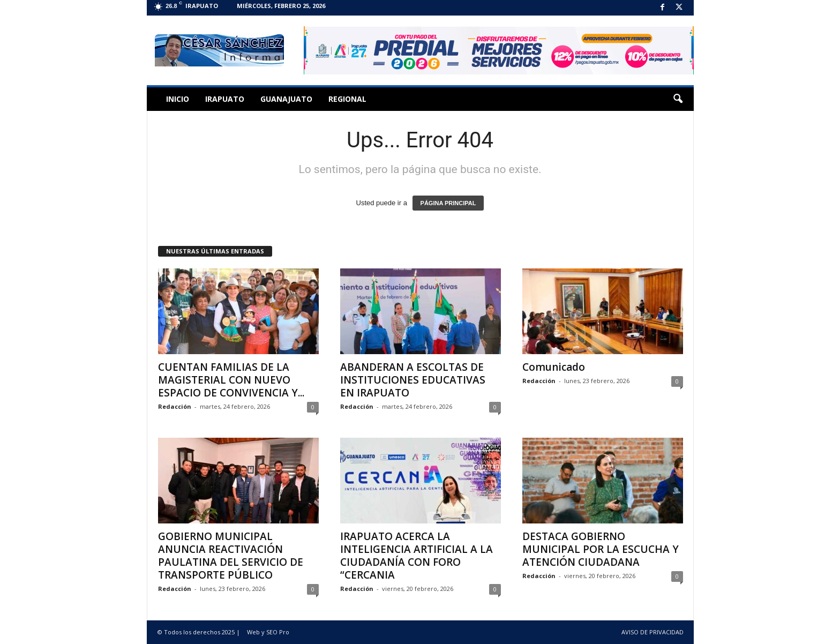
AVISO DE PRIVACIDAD (652, 632)
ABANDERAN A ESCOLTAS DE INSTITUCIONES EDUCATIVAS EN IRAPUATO (413, 380)
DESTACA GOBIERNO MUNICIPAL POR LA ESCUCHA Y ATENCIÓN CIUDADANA (601, 549)
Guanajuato (286, 99)
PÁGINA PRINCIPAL (448, 203)
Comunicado (554, 367)
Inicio (178, 99)
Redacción (175, 406)
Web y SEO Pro (268, 632)
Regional (347, 99)
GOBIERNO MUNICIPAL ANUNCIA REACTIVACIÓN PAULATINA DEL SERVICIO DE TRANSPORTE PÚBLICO (231, 556)
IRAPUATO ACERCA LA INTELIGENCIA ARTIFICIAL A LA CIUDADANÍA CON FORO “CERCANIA (417, 556)
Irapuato (225, 99)
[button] (678, 99)
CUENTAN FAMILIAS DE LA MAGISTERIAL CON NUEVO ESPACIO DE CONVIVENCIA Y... (231, 380)
